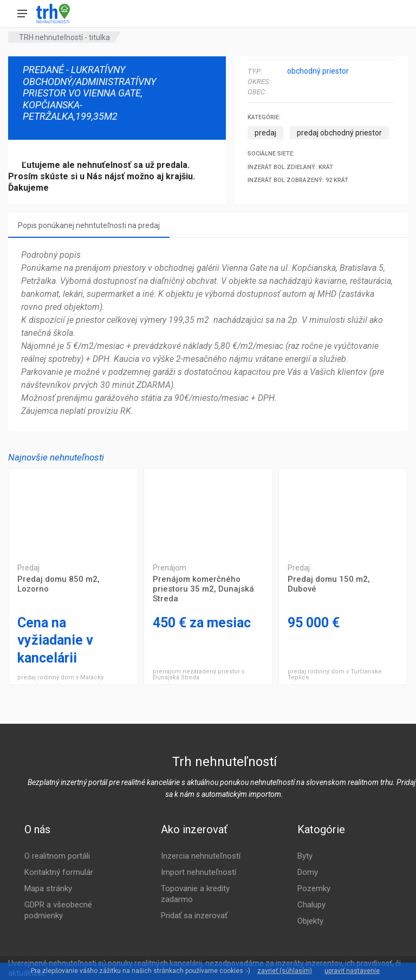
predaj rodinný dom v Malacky (60, 677)
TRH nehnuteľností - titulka (64, 37)
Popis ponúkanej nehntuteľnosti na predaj (89, 225)
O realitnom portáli (57, 856)
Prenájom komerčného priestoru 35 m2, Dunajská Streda (208, 512)
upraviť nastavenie (352, 971)
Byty (305, 856)
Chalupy (311, 905)
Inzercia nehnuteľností (201, 856)
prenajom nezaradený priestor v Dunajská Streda (199, 674)
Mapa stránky (48, 888)
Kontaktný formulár (59, 872)
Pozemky (314, 888)
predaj (265, 133)
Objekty (310, 921)
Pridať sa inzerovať (194, 916)
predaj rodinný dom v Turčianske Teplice (335, 674)
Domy (308, 872)
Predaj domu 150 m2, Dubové (343, 512)
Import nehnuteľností (199, 872)
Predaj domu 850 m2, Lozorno (73, 512)
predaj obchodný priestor (339, 133)
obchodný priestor (318, 71)
